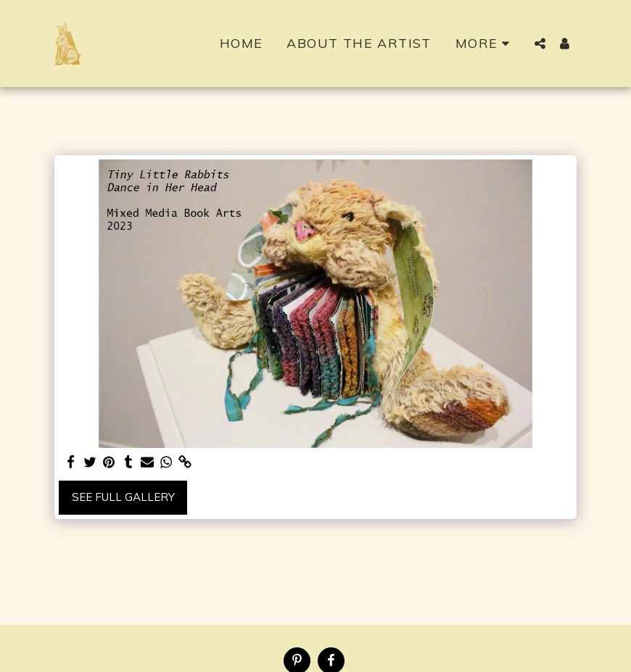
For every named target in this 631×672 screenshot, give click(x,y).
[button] (540, 43)
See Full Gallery (123, 497)
